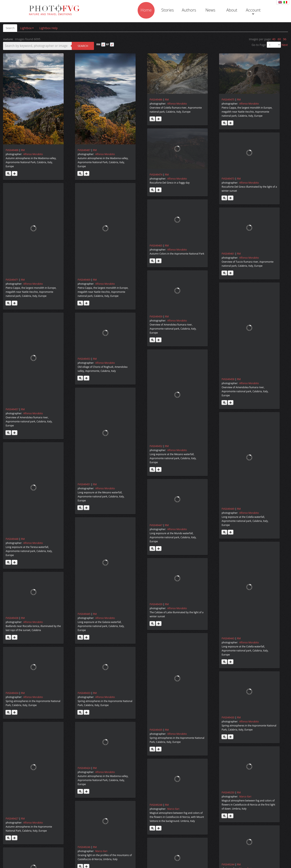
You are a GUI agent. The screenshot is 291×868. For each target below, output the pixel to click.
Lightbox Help (48, 28)
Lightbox (27, 28)
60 (279, 39)
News (210, 10)
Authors (189, 10)
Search (10, 28)
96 (285, 39)
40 (274, 39)
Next (285, 45)
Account (253, 11)
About (232, 10)
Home (146, 10)
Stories (168, 10)
